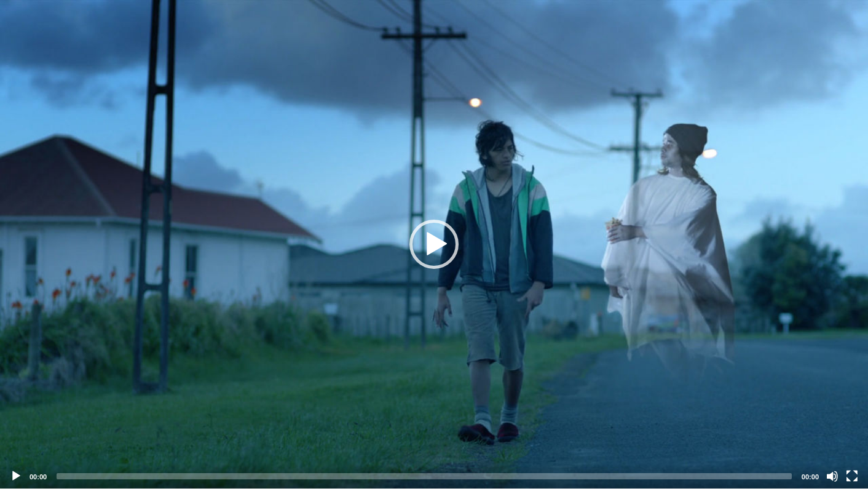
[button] (434, 244)
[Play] (16, 476)
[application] (434, 244)
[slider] (424, 476)
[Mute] (832, 476)
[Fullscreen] (852, 476)
